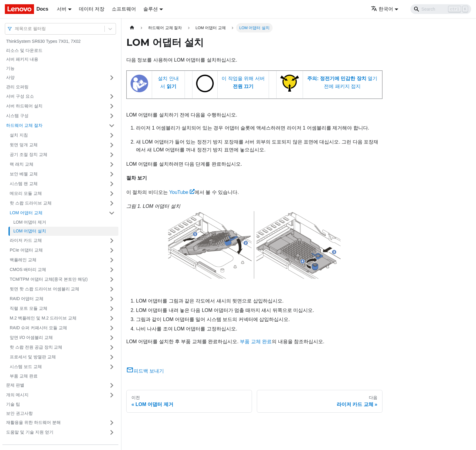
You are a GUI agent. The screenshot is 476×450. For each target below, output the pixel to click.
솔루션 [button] (151, 9)
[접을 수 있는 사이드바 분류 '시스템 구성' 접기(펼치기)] (112, 116)
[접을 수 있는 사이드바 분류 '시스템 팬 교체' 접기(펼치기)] (112, 184)
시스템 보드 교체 (26, 367)
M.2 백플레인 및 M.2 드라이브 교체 (43, 318)
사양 (10, 77)
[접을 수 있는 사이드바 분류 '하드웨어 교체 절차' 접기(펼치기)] (112, 126)
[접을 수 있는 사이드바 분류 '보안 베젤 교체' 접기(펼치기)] (112, 174)
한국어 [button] (382, 9)
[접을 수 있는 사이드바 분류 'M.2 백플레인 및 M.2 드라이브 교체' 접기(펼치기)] (112, 318)
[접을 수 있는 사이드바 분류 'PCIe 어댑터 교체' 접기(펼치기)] (112, 250)
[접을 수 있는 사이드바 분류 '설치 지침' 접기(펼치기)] (112, 135)
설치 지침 (19, 135)
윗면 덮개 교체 (24, 145)
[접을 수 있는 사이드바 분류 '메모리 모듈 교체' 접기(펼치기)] (112, 194)
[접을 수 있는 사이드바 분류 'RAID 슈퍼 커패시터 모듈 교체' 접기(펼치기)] (112, 328)
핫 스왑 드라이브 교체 (31, 203)
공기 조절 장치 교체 (29, 154)
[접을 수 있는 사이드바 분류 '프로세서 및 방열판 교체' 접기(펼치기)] (112, 357)
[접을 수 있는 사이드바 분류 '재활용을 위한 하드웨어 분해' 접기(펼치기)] (112, 423)
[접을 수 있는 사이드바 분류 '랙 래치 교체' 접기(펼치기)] (112, 164)
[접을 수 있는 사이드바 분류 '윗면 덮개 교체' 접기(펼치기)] (112, 145)
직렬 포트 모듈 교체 (29, 308)
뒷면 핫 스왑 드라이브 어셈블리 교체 (44, 289)
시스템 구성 (17, 116)
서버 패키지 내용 (22, 59)
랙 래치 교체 (22, 164)
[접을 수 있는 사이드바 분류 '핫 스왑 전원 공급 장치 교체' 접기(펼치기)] (112, 347)
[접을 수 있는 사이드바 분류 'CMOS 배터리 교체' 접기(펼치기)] (112, 270)
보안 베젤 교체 (24, 174)
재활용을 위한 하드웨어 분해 (33, 422)
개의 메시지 (17, 395)
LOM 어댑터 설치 (30, 231)
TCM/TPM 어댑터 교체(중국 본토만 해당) (49, 279)
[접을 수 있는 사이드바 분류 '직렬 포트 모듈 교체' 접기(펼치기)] (112, 309)
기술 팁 (13, 404)
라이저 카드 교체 (26, 240)
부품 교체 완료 (24, 376)
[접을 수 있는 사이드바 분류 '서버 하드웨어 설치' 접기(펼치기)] (112, 106)
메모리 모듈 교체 (26, 193)
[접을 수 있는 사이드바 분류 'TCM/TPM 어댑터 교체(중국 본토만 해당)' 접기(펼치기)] (112, 279)
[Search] (441, 9)
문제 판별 (15, 385)
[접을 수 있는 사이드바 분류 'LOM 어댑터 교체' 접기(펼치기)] (112, 213)
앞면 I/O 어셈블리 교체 (31, 337)
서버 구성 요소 (20, 96)
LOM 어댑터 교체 (26, 213)
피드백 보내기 (145, 371)
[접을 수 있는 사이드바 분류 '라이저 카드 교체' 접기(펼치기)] (112, 241)
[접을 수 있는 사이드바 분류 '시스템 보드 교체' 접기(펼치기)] (112, 367)
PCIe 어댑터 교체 (26, 250)
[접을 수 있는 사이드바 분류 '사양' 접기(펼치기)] (112, 78)
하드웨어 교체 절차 (24, 125)
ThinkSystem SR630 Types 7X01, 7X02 (43, 41)
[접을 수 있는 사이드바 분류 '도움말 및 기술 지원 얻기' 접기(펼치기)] (112, 432)
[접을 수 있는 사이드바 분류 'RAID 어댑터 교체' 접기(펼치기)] (112, 299)
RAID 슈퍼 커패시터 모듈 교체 (38, 328)
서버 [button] (62, 9)
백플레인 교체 (23, 260)
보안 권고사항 (19, 413)
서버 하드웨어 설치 (24, 106)
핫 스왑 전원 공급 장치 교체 (36, 347)
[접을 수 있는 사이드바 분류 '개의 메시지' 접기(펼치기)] (112, 395)
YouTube (182, 192)
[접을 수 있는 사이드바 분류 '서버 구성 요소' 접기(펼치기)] (112, 96)
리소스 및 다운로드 (24, 50)
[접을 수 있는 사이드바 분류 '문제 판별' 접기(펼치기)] (112, 385)
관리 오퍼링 (17, 87)
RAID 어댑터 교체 (27, 299)
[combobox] (15, 29)
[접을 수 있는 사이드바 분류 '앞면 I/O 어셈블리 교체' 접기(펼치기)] (112, 338)
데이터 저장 (92, 9)
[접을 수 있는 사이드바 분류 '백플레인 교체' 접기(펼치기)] (112, 260)
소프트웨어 (124, 9)
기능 (10, 68)
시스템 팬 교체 (24, 184)
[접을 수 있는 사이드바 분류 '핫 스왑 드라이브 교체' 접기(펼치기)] (112, 203)
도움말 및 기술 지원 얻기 (30, 432)
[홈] (132, 28)
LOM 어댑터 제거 (30, 222)
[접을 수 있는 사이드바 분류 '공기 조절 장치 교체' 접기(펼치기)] (112, 155)
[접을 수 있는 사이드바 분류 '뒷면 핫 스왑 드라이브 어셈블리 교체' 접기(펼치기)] (112, 289)
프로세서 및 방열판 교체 (33, 357)
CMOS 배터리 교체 (28, 269)
